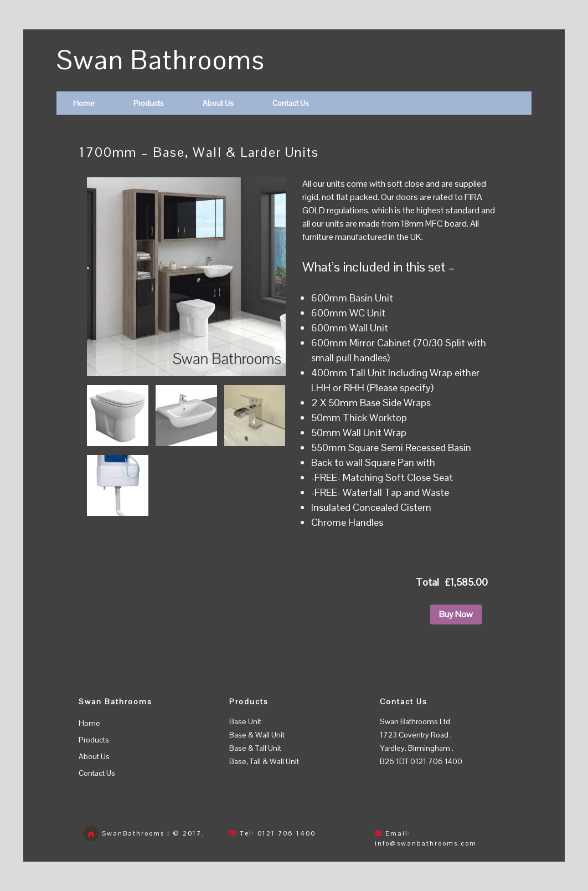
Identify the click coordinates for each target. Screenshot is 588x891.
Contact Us (291, 103)
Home (84, 103)
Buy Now (456, 614)
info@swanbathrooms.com (426, 843)
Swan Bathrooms (161, 60)
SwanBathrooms (133, 833)
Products (149, 103)
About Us (218, 103)
